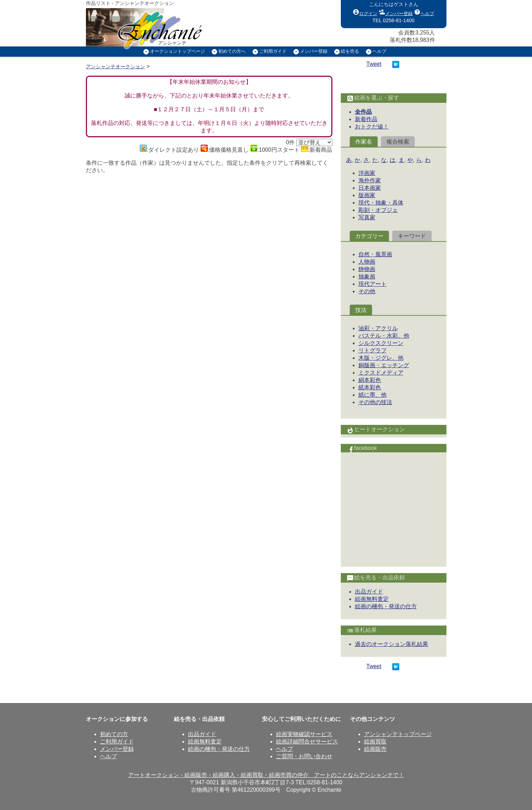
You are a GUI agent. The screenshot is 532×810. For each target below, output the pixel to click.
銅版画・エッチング (384, 365)
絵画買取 (375, 742)
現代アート (373, 284)
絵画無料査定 (372, 599)
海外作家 (370, 180)
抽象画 (367, 277)
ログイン (365, 12)
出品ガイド (369, 592)
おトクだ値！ (372, 127)
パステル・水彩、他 (384, 336)
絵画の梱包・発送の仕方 (386, 606)
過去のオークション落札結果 (392, 644)
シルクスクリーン (381, 343)
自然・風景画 (375, 254)
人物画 (367, 262)
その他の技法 (375, 402)
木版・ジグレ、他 (381, 358)
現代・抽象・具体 (381, 203)
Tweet (374, 64)
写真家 (367, 217)
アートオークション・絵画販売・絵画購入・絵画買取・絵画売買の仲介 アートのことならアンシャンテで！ (266, 775)
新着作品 (366, 119)
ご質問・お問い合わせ (304, 756)
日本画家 (370, 188)
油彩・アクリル (378, 328)
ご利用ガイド (273, 51)
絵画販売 (375, 749)
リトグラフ (373, 350)
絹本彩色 (370, 380)
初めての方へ (232, 51)
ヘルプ (424, 12)
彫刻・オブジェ (378, 210)
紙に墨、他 (373, 395)
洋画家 (367, 173)
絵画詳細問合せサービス (307, 742)
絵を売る (350, 51)
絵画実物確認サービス (304, 734)
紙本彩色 (370, 387)
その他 (367, 291)
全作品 (363, 112)
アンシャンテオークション (115, 67)
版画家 (367, 195)
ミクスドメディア (381, 373)
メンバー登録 (396, 12)
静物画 (367, 269)
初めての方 (114, 734)
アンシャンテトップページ (398, 734)
